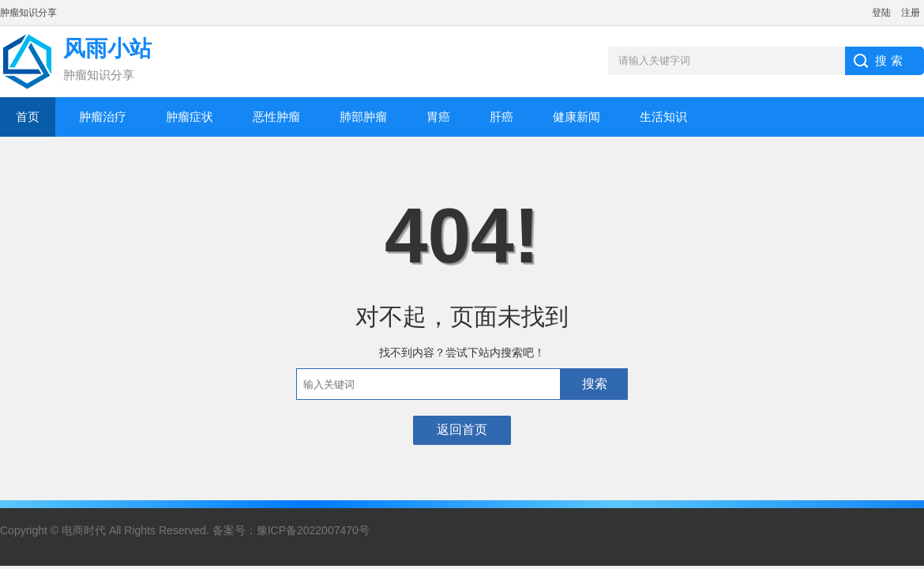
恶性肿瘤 (276, 117)
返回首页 (462, 430)
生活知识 (663, 117)
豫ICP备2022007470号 (313, 530)
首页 (28, 117)
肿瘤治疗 (103, 117)
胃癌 (438, 117)
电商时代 (84, 530)
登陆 (881, 13)
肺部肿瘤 (363, 117)
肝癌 (501, 117)
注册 (911, 13)
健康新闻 (577, 117)
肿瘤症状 (190, 117)
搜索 (595, 384)
